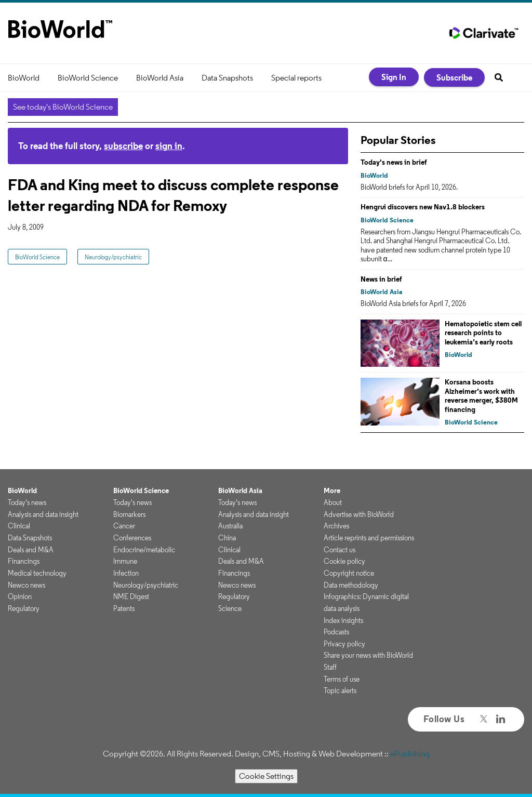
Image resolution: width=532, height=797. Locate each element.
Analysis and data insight (43, 514)
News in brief (381, 279)
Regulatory (24, 608)
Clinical (19, 526)
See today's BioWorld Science (63, 107)
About (333, 502)
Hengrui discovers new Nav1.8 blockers (423, 207)
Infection (126, 573)
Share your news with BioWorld (368, 655)
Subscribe (454, 77)
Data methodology (351, 585)
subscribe (123, 146)
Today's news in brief (394, 162)
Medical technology (37, 573)
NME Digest (131, 596)
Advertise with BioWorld (359, 514)
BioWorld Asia (160, 78)
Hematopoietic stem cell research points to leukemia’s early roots (483, 333)
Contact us (340, 550)
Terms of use (342, 679)
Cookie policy (344, 561)
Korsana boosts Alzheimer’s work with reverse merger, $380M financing (481, 396)
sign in (169, 146)
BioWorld (24, 78)
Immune (125, 561)
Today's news (27, 502)
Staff (330, 667)
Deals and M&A (31, 550)
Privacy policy (344, 644)
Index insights (343, 620)
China (227, 538)
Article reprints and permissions (369, 538)
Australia (230, 526)
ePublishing (410, 754)
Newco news (26, 585)
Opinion (20, 596)
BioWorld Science (88, 78)
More (332, 490)
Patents (124, 608)
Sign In (394, 77)
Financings (24, 561)
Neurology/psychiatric (113, 257)
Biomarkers (129, 514)
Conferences (132, 538)
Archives (336, 526)
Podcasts (336, 632)
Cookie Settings (266, 776)
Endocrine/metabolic (144, 550)
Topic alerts (340, 690)
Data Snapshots (227, 78)
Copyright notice (349, 573)
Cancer (124, 526)
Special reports (296, 78)
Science (230, 608)
